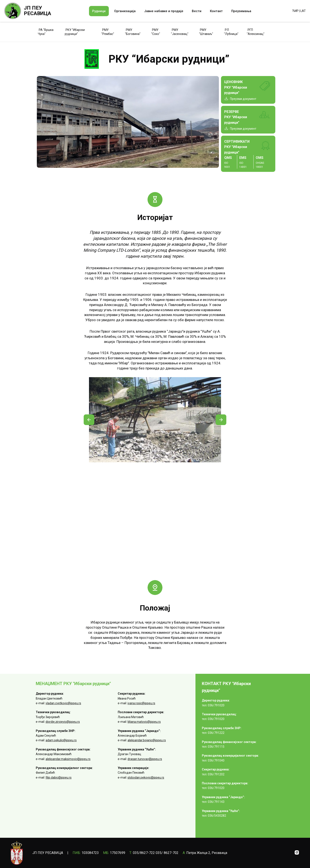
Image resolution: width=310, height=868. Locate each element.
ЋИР (295, 11)
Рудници (99, 11)
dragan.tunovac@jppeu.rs (145, 759)
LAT (303, 11)
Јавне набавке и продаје (164, 11)
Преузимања (241, 11)
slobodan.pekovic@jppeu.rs (146, 777)
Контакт (216, 11)
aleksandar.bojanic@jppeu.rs (147, 740)
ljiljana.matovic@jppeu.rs (144, 722)
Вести (197, 11)
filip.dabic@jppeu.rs (59, 777)
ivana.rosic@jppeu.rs (141, 703)
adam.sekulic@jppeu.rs (61, 740)
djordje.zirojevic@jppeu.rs (63, 722)
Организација (125, 11)
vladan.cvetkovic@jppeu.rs (63, 703)
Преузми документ (243, 99)
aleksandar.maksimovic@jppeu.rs (68, 759)
